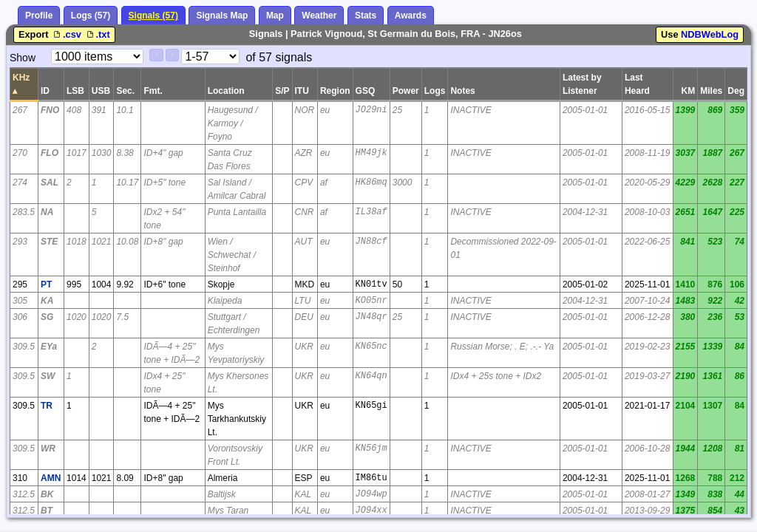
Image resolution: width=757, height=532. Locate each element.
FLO (50, 153)
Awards (411, 16)
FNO (50, 110)
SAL (50, 183)
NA (47, 212)
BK (47, 494)
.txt (97, 34)
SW (48, 376)
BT (47, 511)
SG (47, 317)
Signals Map (222, 16)
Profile (39, 16)
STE (49, 242)
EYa (49, 347)
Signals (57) (153, 16)
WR (48, 449)
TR (47, 406)
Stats (366, 16)
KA (47, 301)
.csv (67, 34)
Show (23, 58)
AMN (51, 478)
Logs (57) (91, 16)
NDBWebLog (710, 34)
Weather (319, 16)
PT (46, 284)
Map (275, 16)
